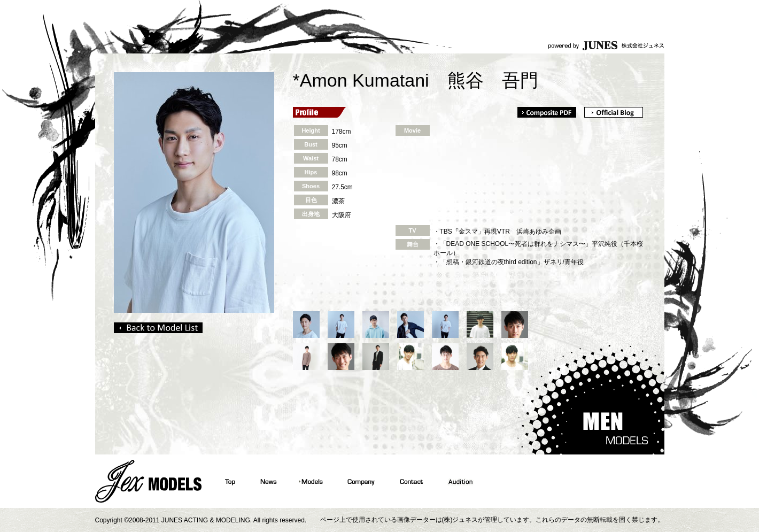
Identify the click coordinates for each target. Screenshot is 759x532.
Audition (459, 481)
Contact (410, 481)
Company (360, 481)
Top (229, 481)
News (267, 481)
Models (311, 481)
